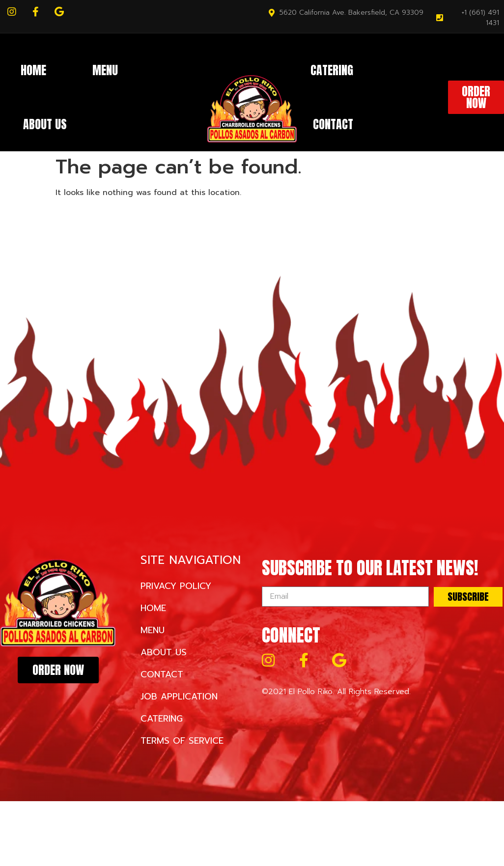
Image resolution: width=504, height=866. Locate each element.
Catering (332, 70)
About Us (45, 124)
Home (33, 70)
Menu (105, 70)
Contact (333, 124)
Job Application (179, 697)
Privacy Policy (176, 586)
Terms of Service (182, 741)
